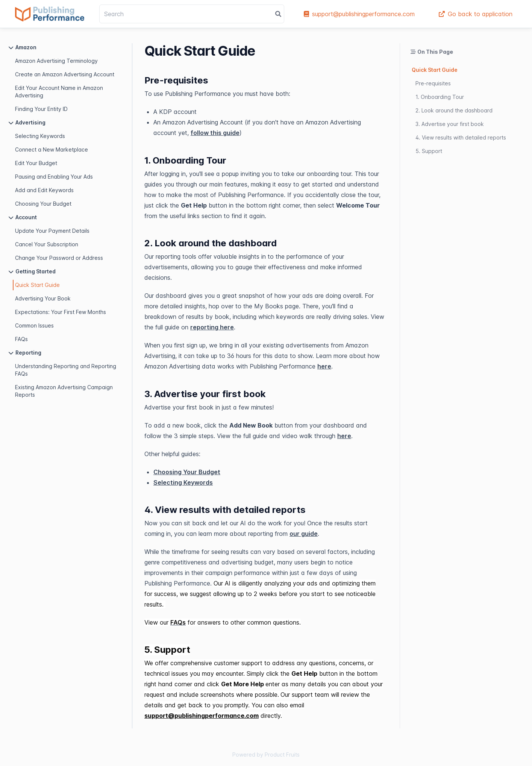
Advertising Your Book (43, 298)
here (324, 366)
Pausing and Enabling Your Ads (54, 177)
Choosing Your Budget (43, 204)
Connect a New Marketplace (52, 149)
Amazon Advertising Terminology (56, 61)
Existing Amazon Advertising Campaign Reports (64, 391)
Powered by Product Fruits (266, 755)
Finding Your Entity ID (41, 109)
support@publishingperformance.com (359, 14)
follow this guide (215, 133)
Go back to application (476, 14)
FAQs (21, 339)
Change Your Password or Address (59, 258)
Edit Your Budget (36, 163)
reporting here (212, 327)
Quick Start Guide (37, 285)
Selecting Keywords (40, 136)
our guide (304, 534)
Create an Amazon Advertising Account (65, 74)
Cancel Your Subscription (47, 244)
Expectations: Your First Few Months (61, 312)
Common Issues (34, 325)
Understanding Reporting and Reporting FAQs (66, 370)
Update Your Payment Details (52, 231)
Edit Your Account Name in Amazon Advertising (59, 92)
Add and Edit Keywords (44, 190)
